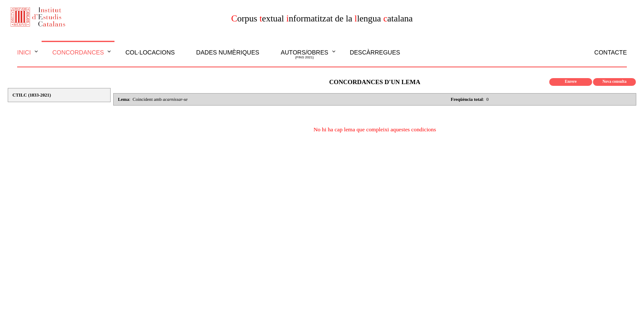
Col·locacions (150, 52)
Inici (24, 52)
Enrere (571, 82)
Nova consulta (614, 82)
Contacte (611, 52)
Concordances (78, 52)
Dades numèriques (228, 52)
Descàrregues (375, 52)
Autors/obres (305, 55)
